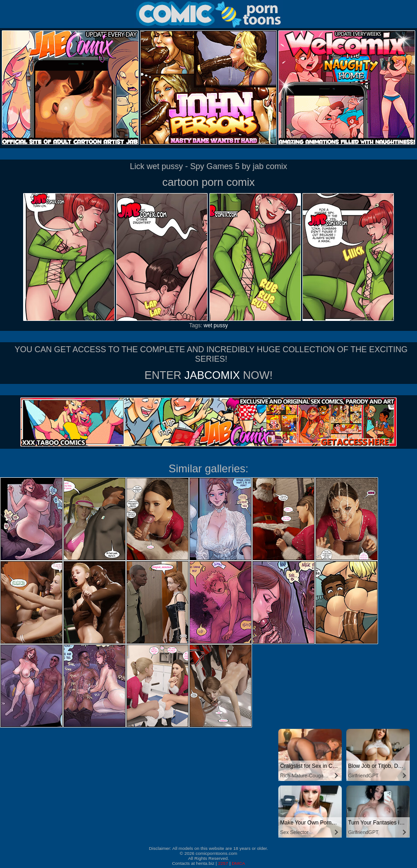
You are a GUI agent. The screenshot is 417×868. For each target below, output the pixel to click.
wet (208, 325)
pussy (221, 325)
